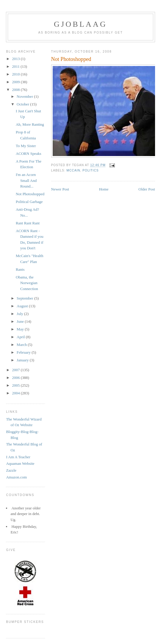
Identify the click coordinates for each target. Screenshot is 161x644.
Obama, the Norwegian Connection (27, 283)
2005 (17, 385)
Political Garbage (29, 202)
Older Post (147, 189)
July (20, 314)
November (25, 96)
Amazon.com (16, 477)
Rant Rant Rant (28, 223)
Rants (20, 269)
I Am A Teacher (18, 457)
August (23, 306)
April (21, 337)
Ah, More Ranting (30, 124)
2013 (17, 59)
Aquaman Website (20, 463)
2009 (17, 82)
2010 (17, 74)
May (21, 329)
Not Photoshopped (30, 194)
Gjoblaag (80, 24)
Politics (90, 170)
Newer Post (60, 189)
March (22, 345)
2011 (17, 66)
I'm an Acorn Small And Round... (26, 180)
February (24, 352)
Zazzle (11, 470)
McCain (74, 170)
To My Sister (26, 146)
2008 (17, 90)
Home (104, 189)
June (21, 321)
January (23, 360)
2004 (17, 393)
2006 (17, 378)
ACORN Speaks (29, 153)
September (25, 298)
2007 (17, 370)
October (23, 104)
